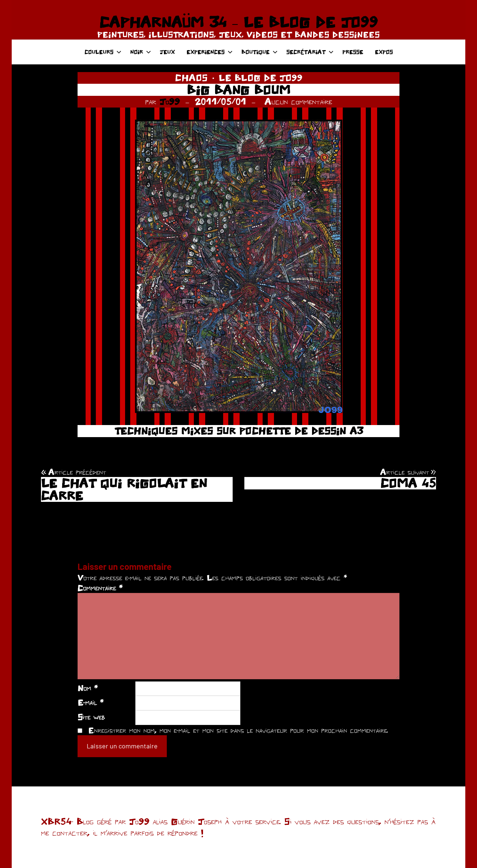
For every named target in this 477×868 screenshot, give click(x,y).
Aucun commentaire (298, 101)
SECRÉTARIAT (310, 52)
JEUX (167, 52)
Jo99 (170, 101)
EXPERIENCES (210, 52)
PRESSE (353, 52)
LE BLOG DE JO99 (261, 78)
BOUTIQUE (260, 52)
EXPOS (384, 52)
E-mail (91, 702)
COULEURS (103, 52)
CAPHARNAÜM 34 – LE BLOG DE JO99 (238, 22)
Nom (88, 688)
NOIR (141, 52)
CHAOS (191, 78)
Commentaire (100, 588)
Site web (91, 717)
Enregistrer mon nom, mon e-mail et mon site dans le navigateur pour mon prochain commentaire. (238, 730)
